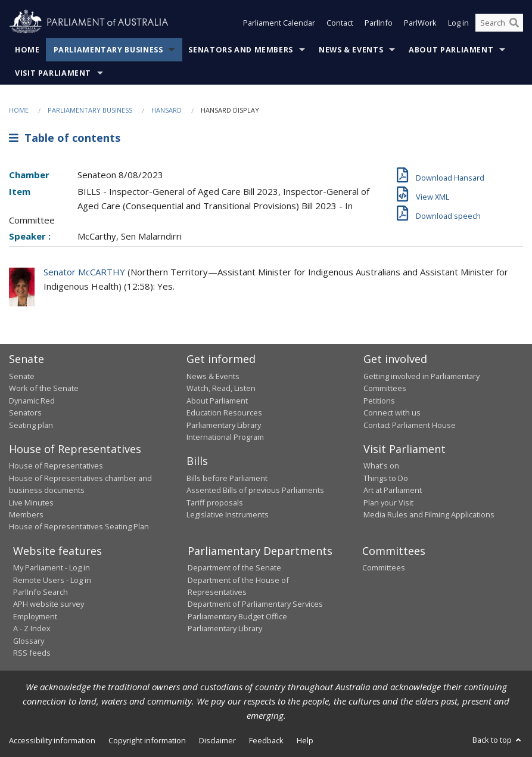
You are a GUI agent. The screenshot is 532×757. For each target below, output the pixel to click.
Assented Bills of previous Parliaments (255, 490)
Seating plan (31, 425)
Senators (25, 412)
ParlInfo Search (41, 592)
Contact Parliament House (410, 425)
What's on (381, 466)
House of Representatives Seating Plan (79, 526)
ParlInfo (379, 23)
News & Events (351, 50)
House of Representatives (56, 466)
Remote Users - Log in (52, 580)
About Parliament (451, 50)
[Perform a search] (514, 23)
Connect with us (392, 412)
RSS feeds (32, 653)
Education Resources (224, 412)
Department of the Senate (234, 567)
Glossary (29, 641)
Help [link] (305, 740)
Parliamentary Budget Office (237, 616)
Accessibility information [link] (52, 740)
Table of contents (65, 138)
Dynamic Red (32, 401)
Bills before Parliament (227, 478)
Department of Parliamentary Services (255, 604)
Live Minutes (31, 502)
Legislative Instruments (228, 514)
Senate (22, 376)
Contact (340, 23)
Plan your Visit (388, 502)
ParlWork (420, 23)
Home (27, 50)
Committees (384, 567)
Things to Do (386, 478)
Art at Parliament (393, 490)
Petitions (379, 401)
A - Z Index (32, 628)
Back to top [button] (498, 740)
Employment (35, 616)
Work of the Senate (44, 388)
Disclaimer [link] (217, 740)
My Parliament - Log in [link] (52, 567)
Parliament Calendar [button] (279, 23)
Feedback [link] (266, 740)
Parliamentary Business (108, 50)
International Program (225, 437)
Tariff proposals (215, 502)
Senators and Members (241, 50)
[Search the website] (499, 23)
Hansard (167, 110)
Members (26, 514)
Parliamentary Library (224, 425)
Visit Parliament (53, 73)
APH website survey (49, 604)
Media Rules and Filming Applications (429, 514)
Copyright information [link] (147, 740)
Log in (458, 23)
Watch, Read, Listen (221, 388)
